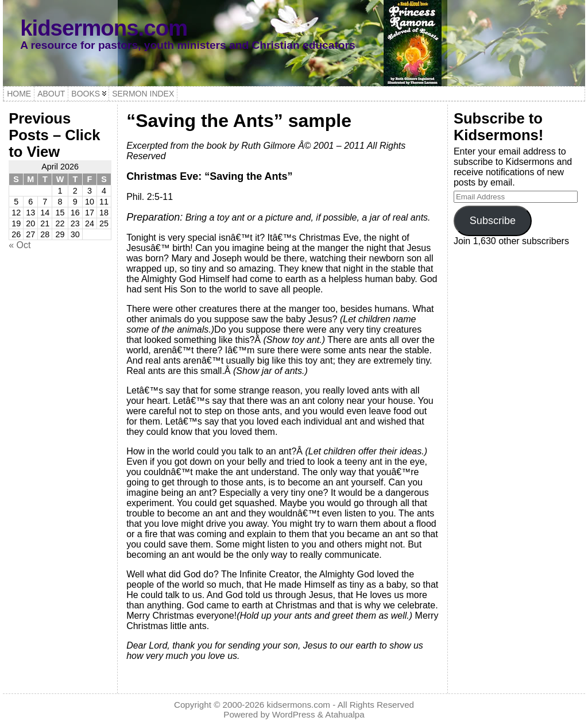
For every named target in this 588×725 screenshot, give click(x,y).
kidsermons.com (104, 28)
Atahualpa (345, 714)
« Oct (20, 245)
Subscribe (493, 221)
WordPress (294, 714)
